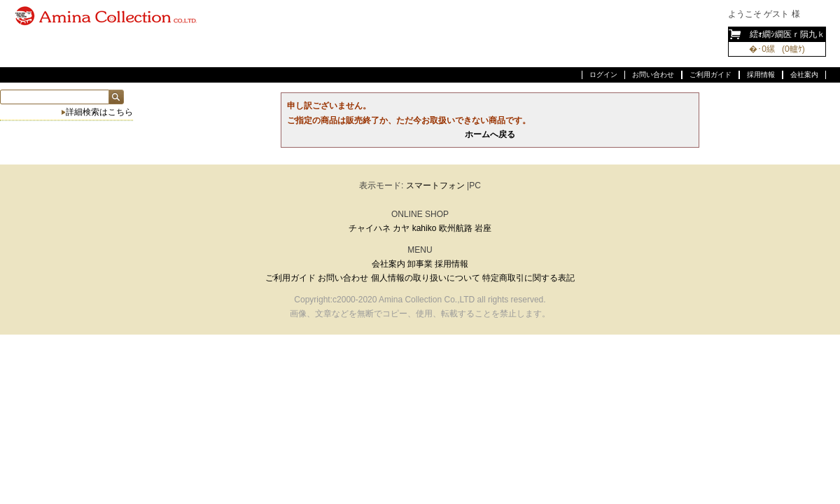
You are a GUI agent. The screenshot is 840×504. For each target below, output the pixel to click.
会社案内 (804, 75)
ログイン (603, 75)
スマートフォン (435, 185)
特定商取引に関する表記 (528, 278)
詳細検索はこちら (99, 112)
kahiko (425, 228)
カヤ (401, 228)
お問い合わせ (653, 75)
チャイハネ (370, 228)
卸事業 (420, 264)
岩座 (483, 228)
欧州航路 (456, 228)
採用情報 (761, 75)
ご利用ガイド (710, 75)
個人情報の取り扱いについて (426, 278)
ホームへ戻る (490, 134)
